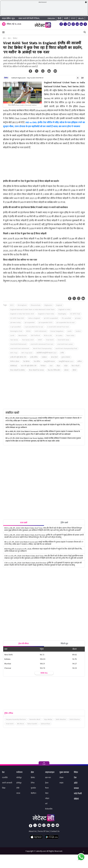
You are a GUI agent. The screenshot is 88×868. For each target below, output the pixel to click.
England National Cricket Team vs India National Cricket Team (32, 309)
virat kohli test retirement (20, 348)
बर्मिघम (80, 361)
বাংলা (73, 18)
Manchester (23, 335)
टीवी (18, 788)
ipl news (78, 318)
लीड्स (58, 366)
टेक (75, 778)
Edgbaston (48, 305)
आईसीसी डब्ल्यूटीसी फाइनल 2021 (47, 353)
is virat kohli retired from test (58, 327)
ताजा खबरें (24, 523)
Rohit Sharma (75, 719)
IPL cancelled (66, 318)
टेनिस (33, 783)
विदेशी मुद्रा (64, 644)
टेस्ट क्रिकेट (27, 361)
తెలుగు (81, 18)
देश (3, 772)
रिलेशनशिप (49, 809)
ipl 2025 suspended (51, 318)
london (78, 331)
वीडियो (76, 799)
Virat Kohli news (63, 340)
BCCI (12, 305)
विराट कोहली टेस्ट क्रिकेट (18, 370)
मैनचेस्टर (43, 366)
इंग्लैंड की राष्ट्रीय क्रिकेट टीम (18, 357)
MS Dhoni (21, 724)
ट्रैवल (47, 783)
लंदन (51, 366)
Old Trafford (35, 335)
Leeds (70, 331)
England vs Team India (46, 314)
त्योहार (47, 799)
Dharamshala (36, 305)
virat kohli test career (65, 344)
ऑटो (76, 783)
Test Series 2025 (28, 340)
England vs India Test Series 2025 (22, 314)
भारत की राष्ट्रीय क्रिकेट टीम (29, 366)
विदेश (76, 772)
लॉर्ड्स (66, 366)
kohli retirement (41, 331)
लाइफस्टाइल (50, 772)
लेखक (61, 778)
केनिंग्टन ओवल (15, 361)
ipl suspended (30, 322)
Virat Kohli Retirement (18, 344)
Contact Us (55, 831)
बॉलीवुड (19, 778)
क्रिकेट (6, 78)
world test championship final (66, 348)
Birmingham (22, 305)
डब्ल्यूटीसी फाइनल (49, 361)
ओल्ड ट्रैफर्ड (54, 357)
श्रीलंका (66, 370)
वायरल (76, 788)
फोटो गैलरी (78, 794)
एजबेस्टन (44, 357)
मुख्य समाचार (64, 772)
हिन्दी (59, 18)
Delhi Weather (61, 719)
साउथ (18, 793)
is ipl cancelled (15, 327)
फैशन (47, 788)
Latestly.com (41, 851)
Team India (70, 335)
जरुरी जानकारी (7, 783)
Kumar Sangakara (57, 331)
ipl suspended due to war (66, 322)
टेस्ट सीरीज (37, 361)
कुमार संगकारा (66, 357)
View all (44, 673)
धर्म (46, 804)
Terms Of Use (43, 831)
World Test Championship (42, 348)
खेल (32, 772)
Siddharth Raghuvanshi (19, 78)
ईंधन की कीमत (24, 644)
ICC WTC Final (75, 314)
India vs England (34, 318)
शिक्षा (4, 788)
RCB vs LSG (48, 335)
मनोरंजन (19, 772)
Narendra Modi (35, 719)
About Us (32, 831)
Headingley (62, 314)
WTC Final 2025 (27, 353)
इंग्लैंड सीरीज (34, 357)
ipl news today (15, 322)
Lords (12, 335)
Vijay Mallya (48, 719)
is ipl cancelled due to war (34, 327)
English (51, 18)
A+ (82, 78)
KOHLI (29, 331)
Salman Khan (45, 724)
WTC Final (14, 353)
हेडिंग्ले (75, 370)
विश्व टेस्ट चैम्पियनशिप (54, 370)
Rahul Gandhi (32, 724)
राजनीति (5, 778)
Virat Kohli (50, 340)
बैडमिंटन (34, 793)
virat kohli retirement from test (42, 344)
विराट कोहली (76, 366)
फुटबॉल (33, 788)
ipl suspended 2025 (46, 322)
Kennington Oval (16, 331)
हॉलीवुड (19, 783)
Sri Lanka (59, 335)
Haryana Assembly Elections (16, 719)
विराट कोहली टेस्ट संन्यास (36, 370)
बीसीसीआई (14, 366)
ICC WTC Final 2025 (17, 318)
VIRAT (40, 340)
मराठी (66, 18)
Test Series (14, 340)
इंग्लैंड (62, 353)
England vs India (64, 309)
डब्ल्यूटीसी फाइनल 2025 (66, 361)
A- (78, 78)
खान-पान (48, 778)
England (59, 305)
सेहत (47, 793)
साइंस (61, 783)
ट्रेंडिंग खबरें (64, 523)
